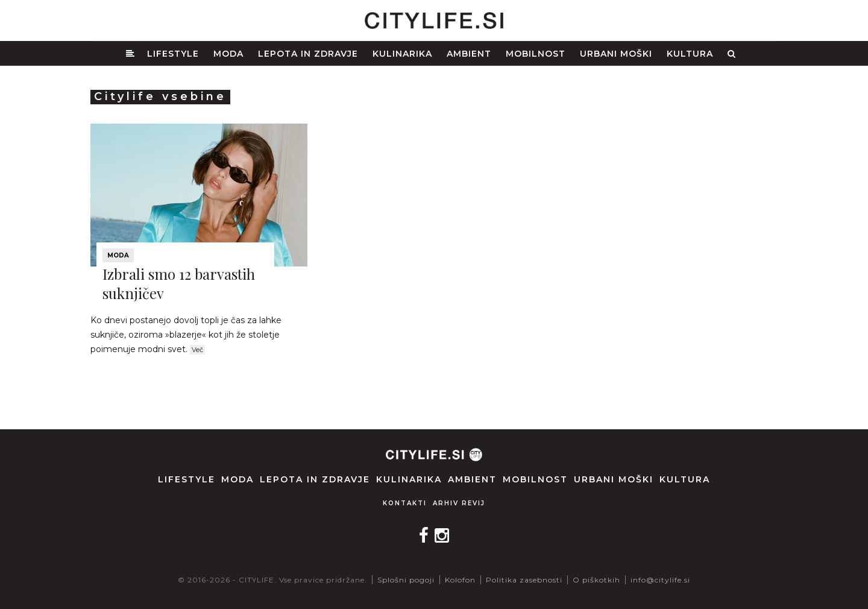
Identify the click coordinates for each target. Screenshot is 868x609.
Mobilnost (536, 54)
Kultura (690, 54)
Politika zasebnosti (524, 580)
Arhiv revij (459, 503)
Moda (228, 54)
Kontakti (405, 503)
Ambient (469, 54)
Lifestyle (173, 54)
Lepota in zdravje (308, 54)
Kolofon (460, 580)
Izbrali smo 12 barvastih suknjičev (179, 283)
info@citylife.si (660, 580)
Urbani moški (616, 54)
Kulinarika (402, 54)
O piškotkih (596, 580)
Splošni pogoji (406, 580)
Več (197, 350)
